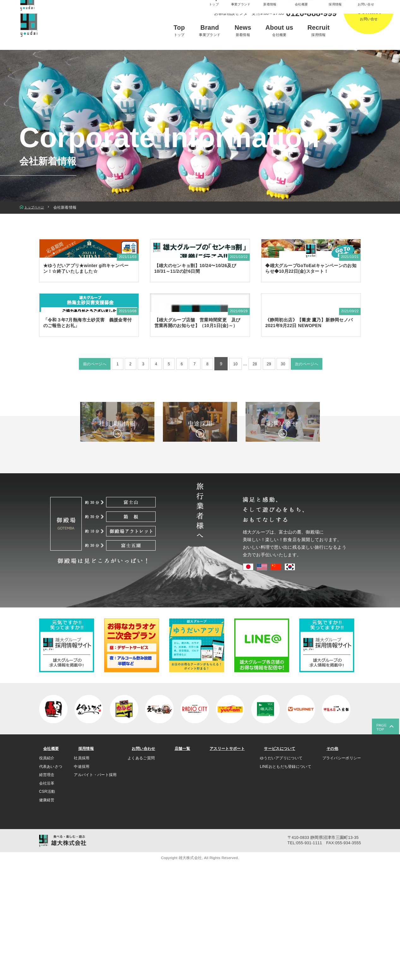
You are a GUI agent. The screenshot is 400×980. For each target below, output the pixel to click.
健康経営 (47, 916)
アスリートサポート (225, 864)
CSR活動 (47, 908)
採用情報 (84, 864)
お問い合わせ (143, 864)
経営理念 (47, 891)
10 (240, 456)
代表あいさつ (51, 882)
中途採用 (81, 882)
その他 (330, 864)
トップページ (36, 207)
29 (277, 456)
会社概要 (49, 864)
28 (261, 456)
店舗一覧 (180, 864)
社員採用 (81, 874)
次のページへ (319, 456)
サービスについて (280, 864)
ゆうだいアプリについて (281, 874)
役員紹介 (47, 874)
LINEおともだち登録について (285, 882)
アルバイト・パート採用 (95, 891)
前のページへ (82, 456)
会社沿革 (47, 899)
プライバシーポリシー (342, 874)
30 (293, 456)
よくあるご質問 (141, 874)
